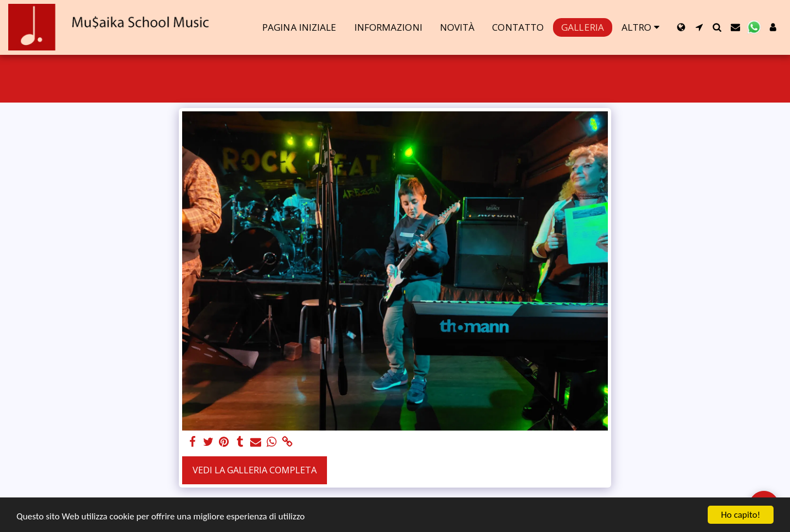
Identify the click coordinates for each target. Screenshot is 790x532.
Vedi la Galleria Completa (255, 470)
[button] (699, 27)
